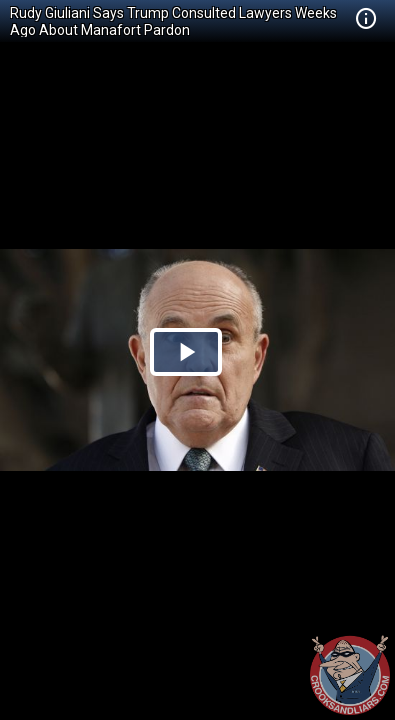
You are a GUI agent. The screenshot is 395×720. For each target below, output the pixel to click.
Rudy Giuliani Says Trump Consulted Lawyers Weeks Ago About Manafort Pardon (173, 21)
